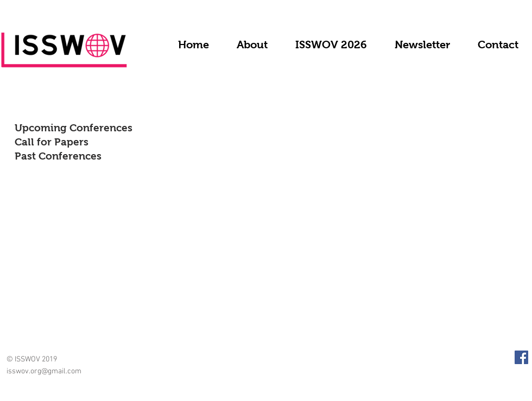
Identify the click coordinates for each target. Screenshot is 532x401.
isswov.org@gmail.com (44, 371)
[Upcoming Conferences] (101, 128)
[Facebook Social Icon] (521, 357)
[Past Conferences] (78, 156)
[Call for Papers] (92, 142)
